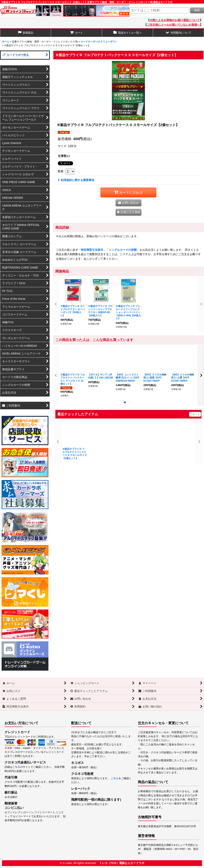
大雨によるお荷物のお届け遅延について (175, 20)
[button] (178, 33)
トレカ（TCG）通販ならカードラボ (122, 863)
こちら (16, 767)
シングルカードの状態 (123, 250)
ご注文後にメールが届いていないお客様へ (173, 25)
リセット (195, 414)
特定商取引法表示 (92, 250)
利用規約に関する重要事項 (76, 180)
